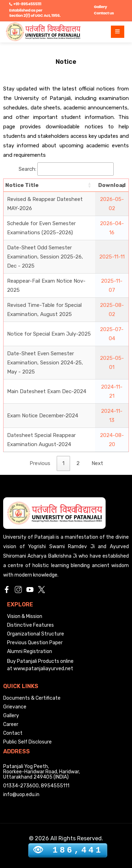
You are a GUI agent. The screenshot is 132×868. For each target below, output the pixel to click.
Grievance (15, 707)
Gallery (100, 7)
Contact (13, 733)
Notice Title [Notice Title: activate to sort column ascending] (22, 185)
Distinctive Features (30, 625)
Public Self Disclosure (27, 742)
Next (97, 463)
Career (11, 724)
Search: (66, 169)
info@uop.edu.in (21, 795)
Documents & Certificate (32, 698)
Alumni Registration (30, 651)
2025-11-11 (112, 257)
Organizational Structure (36, 634)
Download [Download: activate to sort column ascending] (112, 185)
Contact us (104, 13)
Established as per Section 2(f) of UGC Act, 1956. (35, 13)
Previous (40, 463)
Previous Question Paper (35, 643)
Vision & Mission (25, 616)
